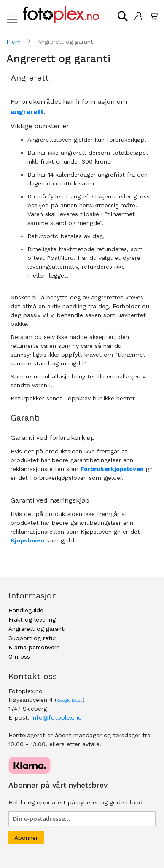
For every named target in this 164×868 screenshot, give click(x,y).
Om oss (19, 656)
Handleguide (26, 610)
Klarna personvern (34, 647)
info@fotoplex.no (57, 717)
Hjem (15, 42)
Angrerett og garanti (37, 629)
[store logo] (61, 15)
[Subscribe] (26, 838)
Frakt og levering (32, 619)
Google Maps (70, 700)
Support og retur (32, 638)
